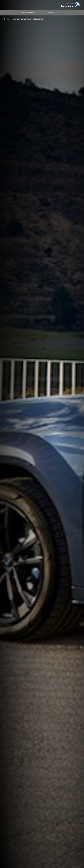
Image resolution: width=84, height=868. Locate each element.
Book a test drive (28, 13)
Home (7, 19)
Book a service (54, 13)
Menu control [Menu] (6, 5)
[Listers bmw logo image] (71, 5)
